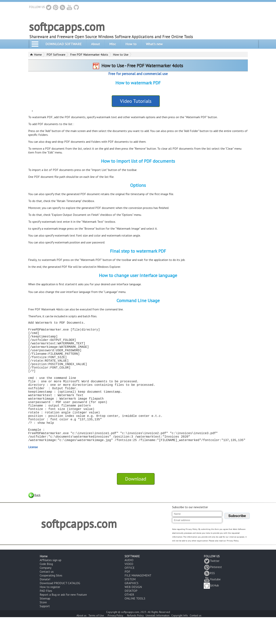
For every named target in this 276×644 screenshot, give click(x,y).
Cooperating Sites (51, 602)
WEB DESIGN (133, 614)
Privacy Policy (115, 642)
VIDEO (129, 591)
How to (131, 44)
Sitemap (45, 625)
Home (38, 54)
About (95, 44)
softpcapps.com (67, 26)
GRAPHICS (131, 610)
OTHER (129, 621)
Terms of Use (96, 642)
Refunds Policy (135, 642)
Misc (113, 44)
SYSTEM (130, 606)
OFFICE (130, 595)
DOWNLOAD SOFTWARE (64, 44)
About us (81, 642)
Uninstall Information (158, 642)
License (33, 474)
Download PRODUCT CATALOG (60, 610)
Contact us (47, 598)
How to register (50, 614)
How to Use (121, 54)
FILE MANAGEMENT (138, 602)
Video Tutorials (136, 101)
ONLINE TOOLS (135, 625)
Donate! (45, 606)
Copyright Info (180, 642)
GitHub (211, 612)
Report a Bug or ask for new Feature (63, 621)
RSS (209, 600)
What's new (154, 44)
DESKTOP (131, 618)
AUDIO (129, 587)
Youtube (212, 606)
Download (136, 506)
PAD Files (46, 618)
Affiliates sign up (51, 587)
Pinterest (213, 594)
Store (43, 629)
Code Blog (46, 591)
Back (34, 522)
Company (46, 595)
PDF (127, 598)
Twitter (212, 588)
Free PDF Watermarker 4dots (89, 54)
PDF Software (56, 54)
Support (45, 633)
